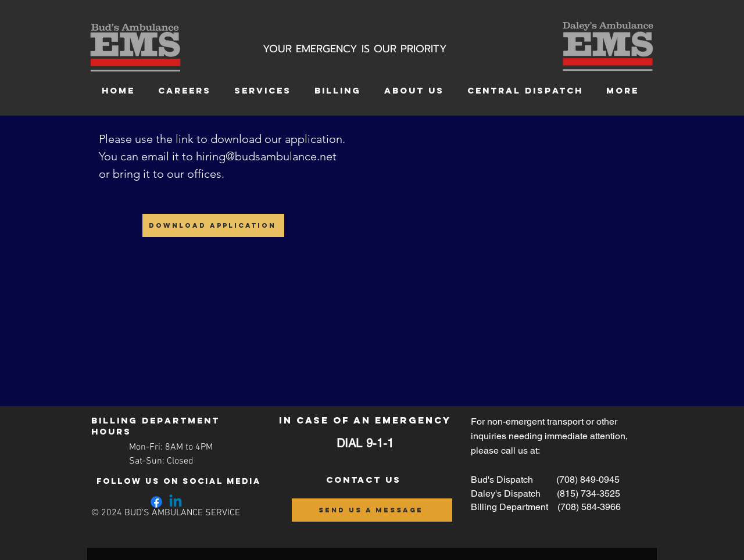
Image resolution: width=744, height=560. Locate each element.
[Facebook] (156, 502)
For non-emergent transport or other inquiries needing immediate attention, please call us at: (549, 436)
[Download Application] (213, 225)
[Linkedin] (176, 502)
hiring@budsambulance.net (266, 156)
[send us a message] (372, 510)
